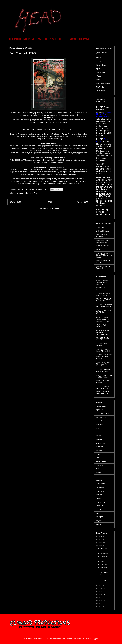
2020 (101, 546)
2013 (101, 603)
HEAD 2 (99, 450)
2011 (101, 607)
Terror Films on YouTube (101, 53)
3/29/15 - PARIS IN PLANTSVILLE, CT (103, 387)
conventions (100, 421)
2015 (101, 597)
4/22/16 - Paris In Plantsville (102, 326)
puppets (99, 480)
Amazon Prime (101, 406)
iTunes (99, 76)
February (104, 567)
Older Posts (83, 202)
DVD (98, 428)
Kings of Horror (101, 65)
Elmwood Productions (104, 224)
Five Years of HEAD (23, 53)
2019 (101, 585)
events (18, 193)
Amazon (99, 58)
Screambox (100, 487)
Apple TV (99, 69)
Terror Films (100, 227)
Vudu (98, 80)
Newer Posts (15, 202)
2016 (101, 594)
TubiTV (99, 61)
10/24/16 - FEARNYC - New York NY (104, 300)
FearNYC (99, 436)
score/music (100, 484)
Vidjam (99, 521)
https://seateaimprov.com (68, 174)
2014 (101, 600)
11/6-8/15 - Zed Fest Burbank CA (103, 339)
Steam (98, 498)
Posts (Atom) (54, 209)
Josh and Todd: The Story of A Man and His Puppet (104, 255)
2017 (101, 591)
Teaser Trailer (101, 502)
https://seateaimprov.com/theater (75, 172)
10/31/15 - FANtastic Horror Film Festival (103, 350)
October (103, 553)
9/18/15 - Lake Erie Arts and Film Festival (104, 376)
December (104, 549)
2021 (101, 543)
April (102, 561)
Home (49, 202)
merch (98, 473)
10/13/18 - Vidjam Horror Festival (102, 289)
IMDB (98, 250)
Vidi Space (100, 517)
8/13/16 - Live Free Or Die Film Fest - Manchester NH (104, 312)
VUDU (98, 524)
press (98, 476)
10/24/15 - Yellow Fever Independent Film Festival (104, 357)
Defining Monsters (103, 231)
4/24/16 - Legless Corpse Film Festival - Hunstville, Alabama (104, 320)
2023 (101, 540)
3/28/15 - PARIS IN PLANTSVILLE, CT (103, 393)
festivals (99, 439)
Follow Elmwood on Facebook (103, 267)
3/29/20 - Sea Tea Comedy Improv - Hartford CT (102, 282)
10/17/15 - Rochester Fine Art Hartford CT (103, 370)
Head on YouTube (102, 246)
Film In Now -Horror (103, 83)
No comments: (41, 189)
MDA (98, 469)
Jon (97, 458)
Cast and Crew (101, 417)
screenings (25, 193)
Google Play (100, 72)
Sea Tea (33, 193)
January (103, 572)
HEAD (74, 113)
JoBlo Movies (101, 91)
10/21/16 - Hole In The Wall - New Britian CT (104, 306)
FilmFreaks (100, 87)
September (104, 557)
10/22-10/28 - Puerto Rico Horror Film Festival (103, 364)
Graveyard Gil (101, 447)
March (103, 564)
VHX (98, 513)
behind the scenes (103, 414)
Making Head (101, 465)
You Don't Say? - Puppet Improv (70, 136)
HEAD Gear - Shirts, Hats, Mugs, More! (103, 241)
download (100, 425)
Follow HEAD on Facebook (102, 236)
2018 (101, 588)
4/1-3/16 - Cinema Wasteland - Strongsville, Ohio (102, 333)
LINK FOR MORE (68, 129)
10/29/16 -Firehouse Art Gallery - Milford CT (104, 294)
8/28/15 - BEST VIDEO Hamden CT (104, 382)
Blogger (95, 639)
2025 (101, 537)
